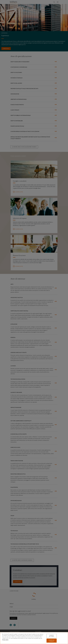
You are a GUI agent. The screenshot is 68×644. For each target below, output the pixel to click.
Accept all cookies (52, 641)
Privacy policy (5, 640)
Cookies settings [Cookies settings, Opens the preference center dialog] (52, 636)
